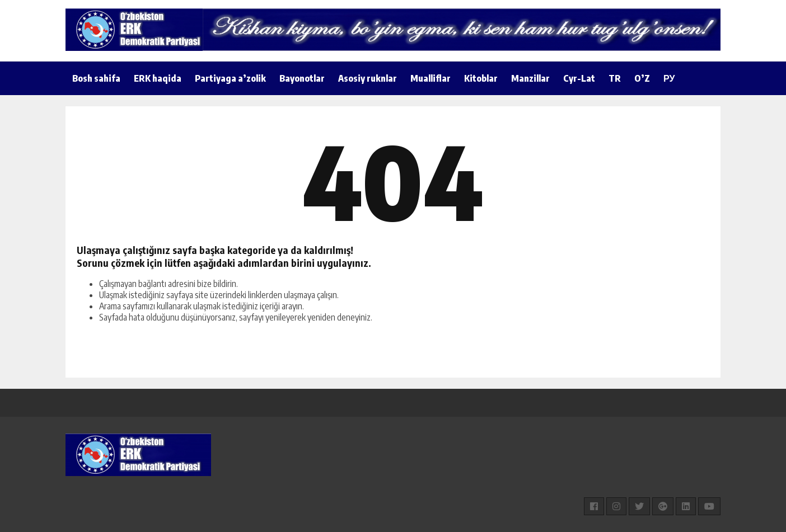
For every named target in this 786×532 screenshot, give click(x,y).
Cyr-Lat (579, 78)
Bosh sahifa (96, 78)
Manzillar (530, 78)
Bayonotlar (302, 78)
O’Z (642, 78)
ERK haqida (158, 78)
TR (615, 78)
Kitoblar (481, 78)
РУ (669, 78)
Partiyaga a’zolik (230, 78)
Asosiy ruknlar (368, 78)
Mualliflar (431, 78)
